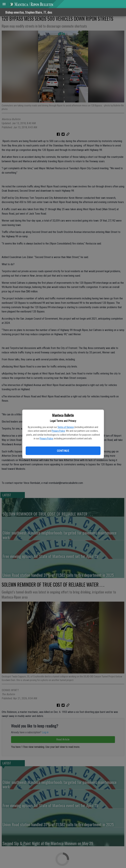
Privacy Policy (58, 431)
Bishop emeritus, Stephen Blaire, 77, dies (29, 12)
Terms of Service (66, 427)
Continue (63, 451)
